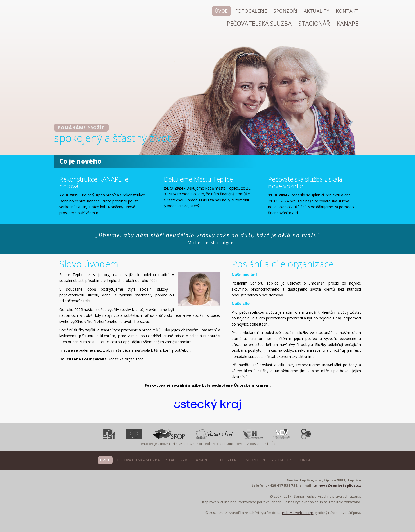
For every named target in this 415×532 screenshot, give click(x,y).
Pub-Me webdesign (298, 513)
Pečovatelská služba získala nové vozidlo (305, 183)
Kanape (348, 23)
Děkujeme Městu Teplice (198, 179)
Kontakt (347, 11)
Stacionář (314, 23)
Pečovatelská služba (259, 23)
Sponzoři (285, 11)
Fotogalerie (251, 11)
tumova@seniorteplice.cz (337, 485)
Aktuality (317, 11)
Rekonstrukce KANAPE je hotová (94, 183)
